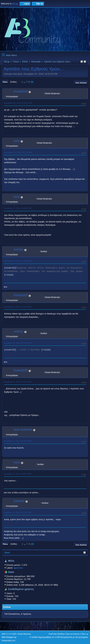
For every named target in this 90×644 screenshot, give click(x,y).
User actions (81, 83)
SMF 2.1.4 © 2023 (9, 634)
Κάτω (5, 82)
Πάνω (5, 544)
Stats (7, 553)
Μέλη (11, 561)
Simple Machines (24, 634)
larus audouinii (23, 430)
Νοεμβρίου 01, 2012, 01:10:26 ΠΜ (17, 382)
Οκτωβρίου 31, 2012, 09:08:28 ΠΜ (18, 208)
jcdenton (19, 501)
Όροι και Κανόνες (73, 634)
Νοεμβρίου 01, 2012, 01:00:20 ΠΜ (17, 343)
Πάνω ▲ (85, 634)
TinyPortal (52, 634)
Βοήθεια (61, 634)
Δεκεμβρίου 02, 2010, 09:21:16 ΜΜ (18, 152)
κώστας (19, 249)
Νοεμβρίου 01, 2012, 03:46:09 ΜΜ (18, 441)
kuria (17, 462)
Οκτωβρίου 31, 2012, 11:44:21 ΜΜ (18, 261)
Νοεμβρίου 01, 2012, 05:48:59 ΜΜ (18, 474)
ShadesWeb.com (8, 641)
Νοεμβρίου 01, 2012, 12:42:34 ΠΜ (17, 307)
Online (7, 607)
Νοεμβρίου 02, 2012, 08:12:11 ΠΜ (17, 513)
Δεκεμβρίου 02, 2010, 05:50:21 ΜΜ (18, 103)
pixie (17, 141)
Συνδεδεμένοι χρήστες (21, 589)
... (25, 82)
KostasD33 (21, 91)
